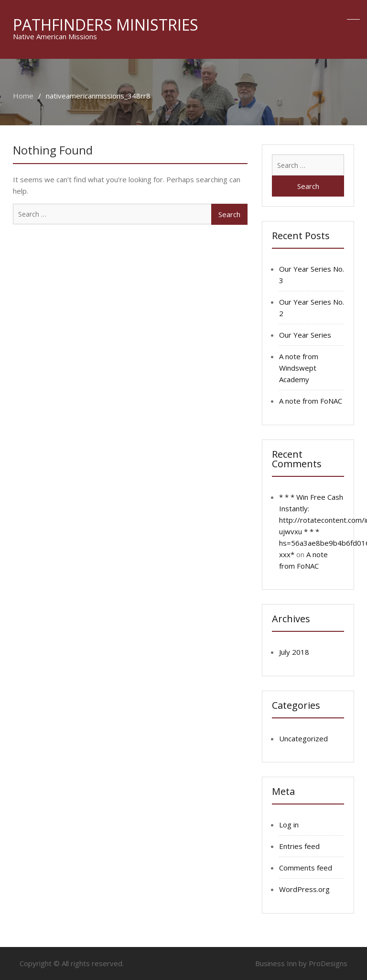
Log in (289, 825)
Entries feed (299, 846)
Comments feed (306, 868)
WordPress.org (304, 889)
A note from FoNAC (311, 401)
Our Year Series (305, 335)
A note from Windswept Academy (299, 368)
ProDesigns (328, 963)
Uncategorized (303, 738)
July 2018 (294, 652)
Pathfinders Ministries (106, 25)
